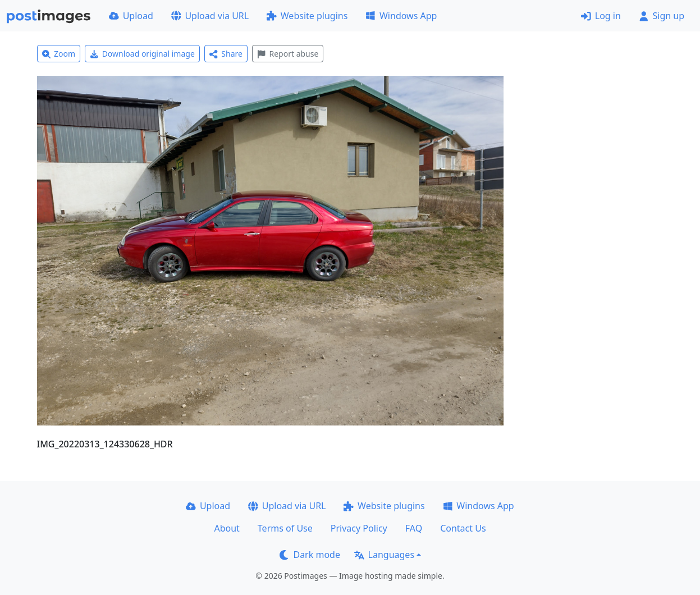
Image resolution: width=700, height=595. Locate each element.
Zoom (59, 54)
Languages (384, 555)
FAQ (414, 528)
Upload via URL (210, 16)
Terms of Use (285, 528)
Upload (131, 16)
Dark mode (310, 555)
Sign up (662, 16)
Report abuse (288, 54)
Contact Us (463, 528)
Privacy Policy (359, 528)
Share (226, 54)
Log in (601, 16)
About (227, 528)
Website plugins (307, 16)
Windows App (401, 16)
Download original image (142, 54)
